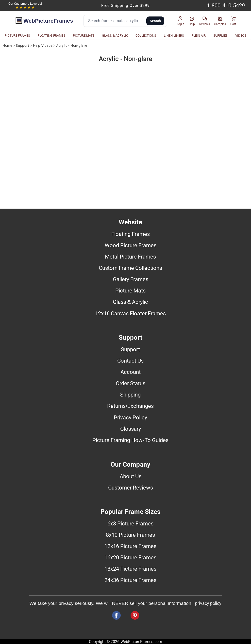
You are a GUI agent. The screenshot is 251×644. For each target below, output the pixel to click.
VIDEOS (241, 36)
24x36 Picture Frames (130, 580)
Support (22, 46)
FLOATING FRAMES (51, 36)
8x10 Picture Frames (130, 535)
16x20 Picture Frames (130, 557)
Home (7, 46)
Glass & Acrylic (131, 302)
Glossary (131, 429)
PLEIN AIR (199, 36)
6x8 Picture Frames (130, 523)
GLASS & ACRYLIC (115, 36)
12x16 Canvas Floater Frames (130, 313)
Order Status (131, 383)
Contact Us (130, 361)
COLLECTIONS (146, 36)
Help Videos (43, 46)
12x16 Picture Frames (130, 546)
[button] (181, 21)
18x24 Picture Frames (130, 569)
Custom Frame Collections (130, 268)
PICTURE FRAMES (17, 36)
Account (131, 372)
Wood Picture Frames (131, 245)
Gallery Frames (131, 279)
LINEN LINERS (174, 36)
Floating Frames (131, 234)
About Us (131, 476)
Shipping (130, 395)
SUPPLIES (220, 36)
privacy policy (208, 603)
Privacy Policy (130, 417)
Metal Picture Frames (130, 257)
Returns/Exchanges (130, 406)
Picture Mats (130, 291)
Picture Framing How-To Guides (130, 440)
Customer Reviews (131, 488)
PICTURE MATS (84, 36)
